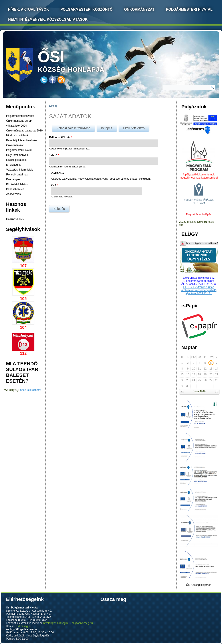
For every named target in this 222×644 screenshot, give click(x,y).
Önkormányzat (139, 9)
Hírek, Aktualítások (28, 9)
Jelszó (54, 155)
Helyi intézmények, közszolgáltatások (48, 19)
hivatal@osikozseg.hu (56, 623)
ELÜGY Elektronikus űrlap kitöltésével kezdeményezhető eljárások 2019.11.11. (199, 290)
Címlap (53, 106)
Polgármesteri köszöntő (86, 9)
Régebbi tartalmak (17, 175)
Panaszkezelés (15, 189)
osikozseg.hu (24, 626)
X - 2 (55, 185)
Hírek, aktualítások (17, 135)
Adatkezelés (13, 194)
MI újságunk (13, 165)
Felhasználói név (61, 137)
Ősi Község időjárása (199, 585)
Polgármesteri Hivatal (189, 9)
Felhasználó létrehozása (73, 128)
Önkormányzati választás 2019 (24, 131)
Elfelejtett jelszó (134, 128)
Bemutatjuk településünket (22, 140)
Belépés (109, 127)
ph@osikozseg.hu (82, 623)
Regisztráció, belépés (199, 215)
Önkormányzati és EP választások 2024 (19, 123)
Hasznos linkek (15, 219)
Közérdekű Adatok (17, 184)
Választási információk (19, 170)
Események (13, 179)
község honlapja (81, 61)
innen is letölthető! (30, 390)
